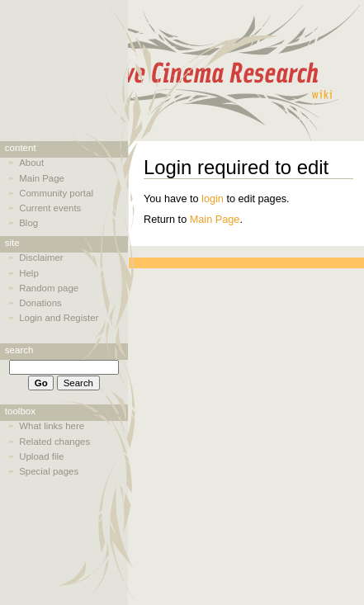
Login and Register (59, 318)
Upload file (41, 456)
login (213, 199)
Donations (40, 303)
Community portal (56, 193)
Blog (28, 223)
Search (19, 350)
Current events (50, 208)
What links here (52, 426)
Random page (49, 288)
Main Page (215, 220)
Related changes (54, 442)
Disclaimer (41, 258)
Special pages (49, 471)
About (31, 163)
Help (29, 273)
